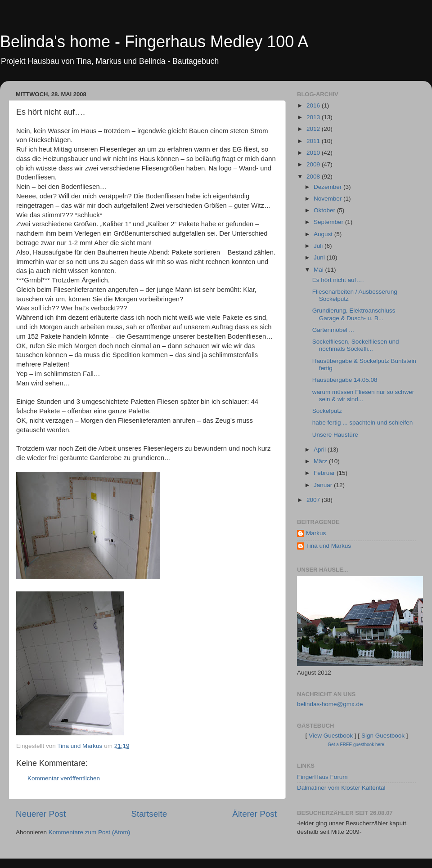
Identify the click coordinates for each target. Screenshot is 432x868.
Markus (316, 533)
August (324, 234)
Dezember (328, 187)
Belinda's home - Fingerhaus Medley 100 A (154, 42)
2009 (314, 164)
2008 (314, 177)
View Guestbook (331, 736)
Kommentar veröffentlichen (64, 778)
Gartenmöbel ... (333, 330)
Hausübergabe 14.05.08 (345, 380)
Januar (324, 485)
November (328, 199)
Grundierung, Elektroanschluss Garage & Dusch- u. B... (354, 314)
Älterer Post (254, 814)
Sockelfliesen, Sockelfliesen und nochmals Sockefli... (356, 345)
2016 (314, 105)
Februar (325, 473)
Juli (319, 246)
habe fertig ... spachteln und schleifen (363, 423)
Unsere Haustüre (335, 435)
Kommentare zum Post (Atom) (90, 832)
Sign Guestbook (383, 736)
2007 (314, 500)
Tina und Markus (328, 546)
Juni (320, 257)
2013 (314, 117)
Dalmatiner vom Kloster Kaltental (341, 788)
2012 (314, 129)
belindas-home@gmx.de (330, 704)
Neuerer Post (41, 814)
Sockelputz (327, 411)
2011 (314, 141)
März (321, 461)
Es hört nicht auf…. (338, 280)
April (321, 450)
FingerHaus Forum (322, 777)
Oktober (325, 210)
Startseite (149, 814)
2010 (314, 153)
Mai (319, 270)
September (329, 222)
